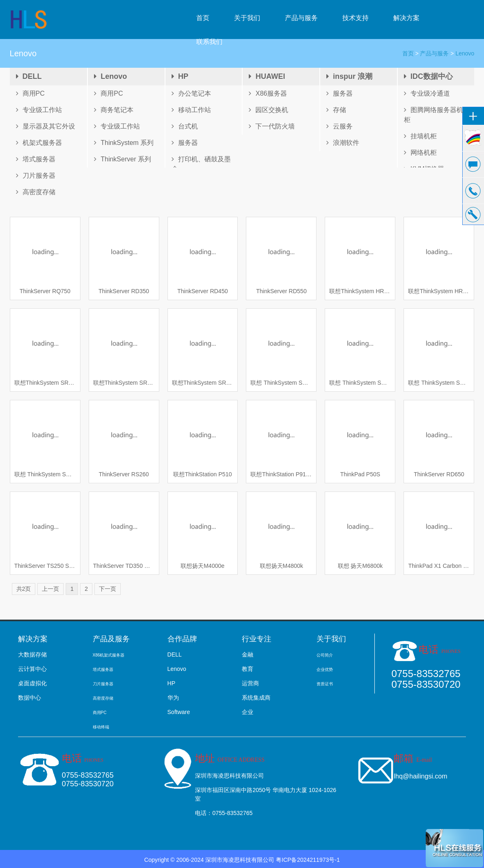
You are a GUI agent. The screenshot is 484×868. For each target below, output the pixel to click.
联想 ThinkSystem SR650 (439, 383)
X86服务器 (268, 93)
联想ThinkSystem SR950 (124, 383)
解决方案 (406, 18)
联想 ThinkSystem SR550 (45, 474)
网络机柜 (420, 153)
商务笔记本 (114, 110)
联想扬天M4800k (282, 566)
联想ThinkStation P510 (202, 474)
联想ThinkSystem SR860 (203, 383)
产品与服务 (301, 18)
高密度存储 (36, 192)
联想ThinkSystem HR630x (439, 291)
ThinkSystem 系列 (124, 143)
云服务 (339, 126)
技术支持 (356, 18)
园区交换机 (268, 110)
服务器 (185, 143)
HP (180, 76)
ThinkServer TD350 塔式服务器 (124, 566)
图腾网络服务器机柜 (434, 115)
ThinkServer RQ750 (45, 291)
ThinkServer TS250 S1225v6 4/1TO (45, 566)
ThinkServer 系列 (123, 159)
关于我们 (247, 18)
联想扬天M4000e (203, 566)
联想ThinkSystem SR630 (45, 383)
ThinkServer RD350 (124, 291)
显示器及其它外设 (46, 126)
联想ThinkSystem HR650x (360, 291)
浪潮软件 (343, 143)
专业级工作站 (39, 110)
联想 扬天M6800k (360, 566)
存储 (336, 110)
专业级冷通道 (427, 93)
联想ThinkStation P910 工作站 (281, 474)
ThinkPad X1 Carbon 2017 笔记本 (439, 566)
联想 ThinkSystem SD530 (360, 383)
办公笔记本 (191, 93)
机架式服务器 (39, 143)
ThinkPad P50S (360, 474)
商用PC (30, 93)
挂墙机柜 (420, 136)
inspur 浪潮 (349, 76)
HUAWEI (267, 76)
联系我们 (209, 42)
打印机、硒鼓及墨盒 (201, 164)
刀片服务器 (36, 176)
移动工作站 (191, 110)
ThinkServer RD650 (439, 474)
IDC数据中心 (428, 76)
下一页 (108, 589)
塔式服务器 (36, 159)
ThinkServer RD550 (281, 291)
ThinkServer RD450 (203, 291)
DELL (29, 76)
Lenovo (110, 76)
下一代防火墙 (272, 126)
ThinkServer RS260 (124, 474)
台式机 (185, 126)
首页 (203, 18)
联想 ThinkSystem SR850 (281, 383)
